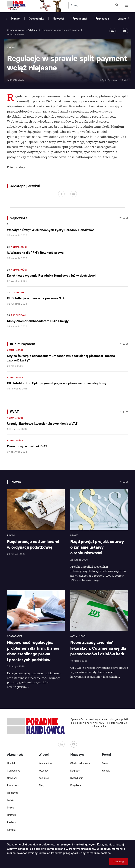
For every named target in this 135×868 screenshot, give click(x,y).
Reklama (12, 822)
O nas (105, 763)
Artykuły (32, 30)
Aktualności (19, 247)
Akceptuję (119, 862)
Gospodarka (37, 19)
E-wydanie (76, 785)
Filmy (42, 785)
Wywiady (44, 771)
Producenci (80, 19)
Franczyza (102, 19)
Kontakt (11, 830)
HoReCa (12, 815)
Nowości (58, 19)
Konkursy (44, 778)
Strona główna (15, 30)
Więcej (124, 218)
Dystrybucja (77, 778)
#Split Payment (109, 80)
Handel (16, 19)
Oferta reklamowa (80, 763)
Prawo (10, 808)
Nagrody (75, 771)
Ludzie (122, 19)
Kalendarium (46, 763)
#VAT (125, 80)
